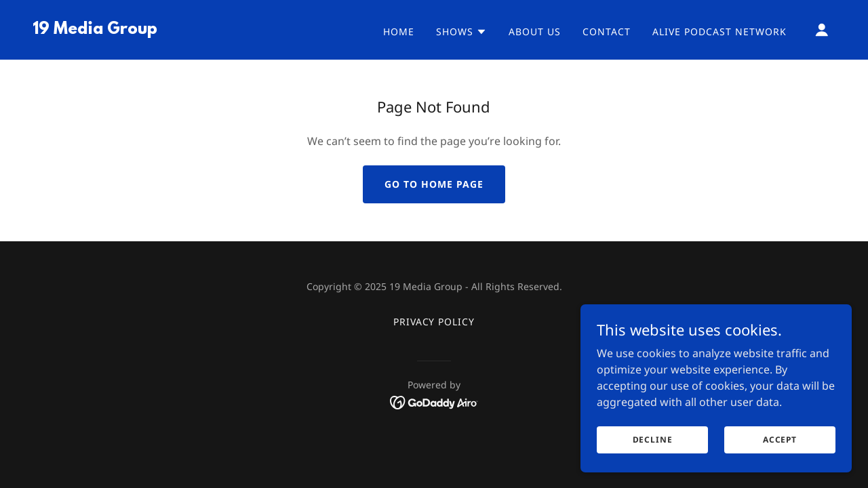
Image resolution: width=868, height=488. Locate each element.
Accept (780, 449)
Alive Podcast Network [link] (719, 32)
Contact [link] (607, 32)
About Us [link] (535, 32)
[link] (95, 30)
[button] (461, 32)
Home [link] (399, 32)
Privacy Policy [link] (434, 322)
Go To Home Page (434, 184)
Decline (653, 449)
